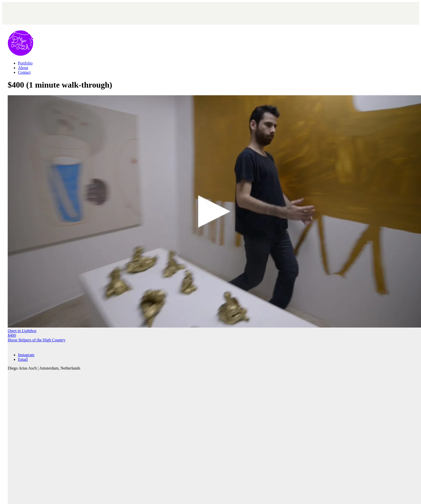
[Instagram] (26, 355)
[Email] (23, 359)
